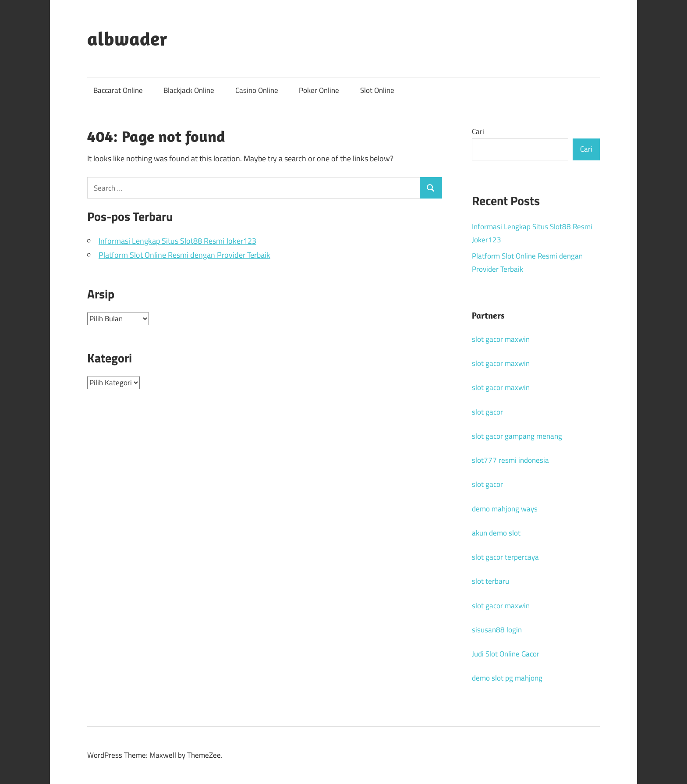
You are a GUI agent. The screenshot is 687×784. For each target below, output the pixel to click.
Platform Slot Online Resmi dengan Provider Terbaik (184, 255)
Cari (478, 131)
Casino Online (257, 90)
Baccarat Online (118, 90)
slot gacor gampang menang (517, 436)
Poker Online (319, 90)
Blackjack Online (189, 90)
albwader (127, 39)
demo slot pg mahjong (507, 678)
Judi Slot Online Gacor (506, 654)
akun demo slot (496, 533)
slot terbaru (490, 581)
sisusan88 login (497, 630)
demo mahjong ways (505, 509)
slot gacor (487, 412)
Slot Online (377, 90)
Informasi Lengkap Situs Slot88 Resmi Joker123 (177, 241)
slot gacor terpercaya (505, 557)
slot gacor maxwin (501, 339)
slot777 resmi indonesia (510, 460)
